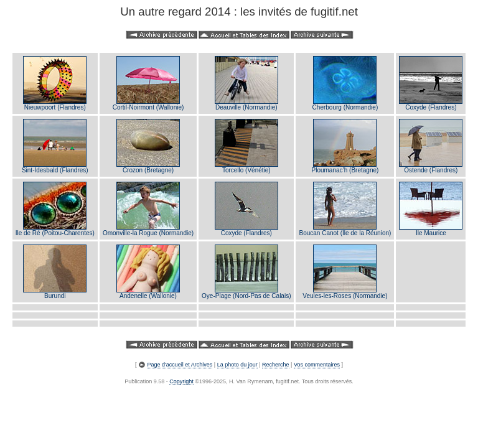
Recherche (276, 365)
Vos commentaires (317, 365)
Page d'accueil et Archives (180, 365)
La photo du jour (237, 365)
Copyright (181, 381)
